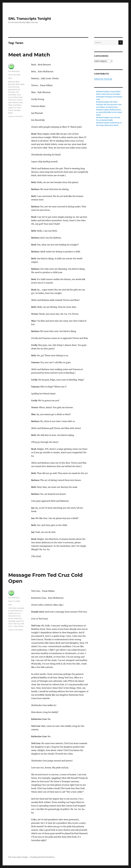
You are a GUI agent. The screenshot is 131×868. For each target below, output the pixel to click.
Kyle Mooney (13, 102)
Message (12, 621)
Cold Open (13, 608)
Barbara (11, 82)
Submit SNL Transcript (103, 79)
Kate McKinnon (17, 611)
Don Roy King (14, 71)
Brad (22, 84)
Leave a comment (16, 116)
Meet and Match (29, 55)
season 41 (12, 108)
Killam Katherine (15, 618)
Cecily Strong (14, 87)
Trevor (11, 110)
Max (21, 102)
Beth (18, 84)
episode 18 (12, 89)
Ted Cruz (17, 624)
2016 (10, 78)
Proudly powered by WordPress (42, 857)
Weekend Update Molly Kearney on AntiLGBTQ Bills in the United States (109, 112)
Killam (20, 100)
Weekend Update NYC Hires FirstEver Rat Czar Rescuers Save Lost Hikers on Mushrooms (109, 105)
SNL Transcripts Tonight (30, 19)
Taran (19, 108)
